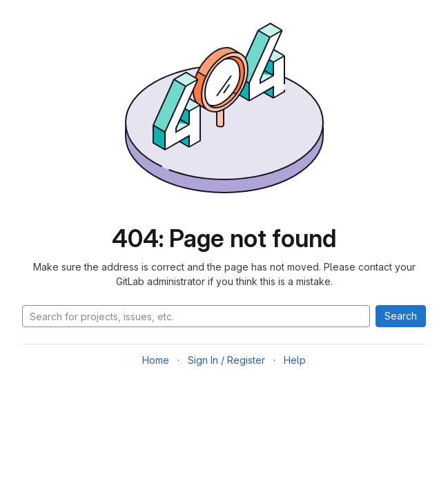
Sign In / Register (226, 360)
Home (156, 360)
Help (295, 360)
